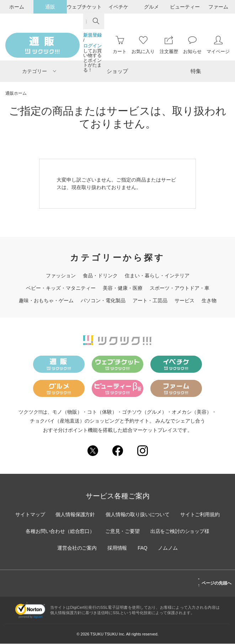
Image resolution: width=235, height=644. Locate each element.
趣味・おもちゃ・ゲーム (46, 300)
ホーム (17, 7)
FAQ (143, 548)
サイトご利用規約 (201, 515)
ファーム (218, 7)
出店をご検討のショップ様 (181, 532)
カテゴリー (39, 71)
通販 (50, 7)
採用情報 (117, 548)
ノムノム (169, 548)
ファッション (61, 276)
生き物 (209, 300)
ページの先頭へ (215, 582)
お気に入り (143, 45)
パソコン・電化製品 (103, 300)
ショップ (117, 71)
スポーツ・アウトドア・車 (180, 288)
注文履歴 (169, 45)
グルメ (151, 7)
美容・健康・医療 (123, 288)
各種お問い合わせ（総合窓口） (60, 532)
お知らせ (192, 45)
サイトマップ (30, 515)
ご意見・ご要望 (123, 532)
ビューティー (185, 7)
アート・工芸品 (150, 300)
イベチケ (118, 7)
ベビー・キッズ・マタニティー (61, 288)
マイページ (218, 45)
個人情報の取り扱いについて (138, 515)
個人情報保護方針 (75, 515)
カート (120, 45)
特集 (196, 71)
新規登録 (92, 35)
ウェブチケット (84, 7)
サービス (185, 300)
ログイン (92, 46)
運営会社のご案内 (76, 548)
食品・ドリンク (100, 276)
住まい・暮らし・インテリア (157, 276)
